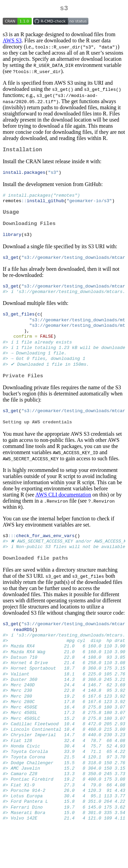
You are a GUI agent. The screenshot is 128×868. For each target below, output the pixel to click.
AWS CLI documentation (63, 512)
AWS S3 (12, 42)
